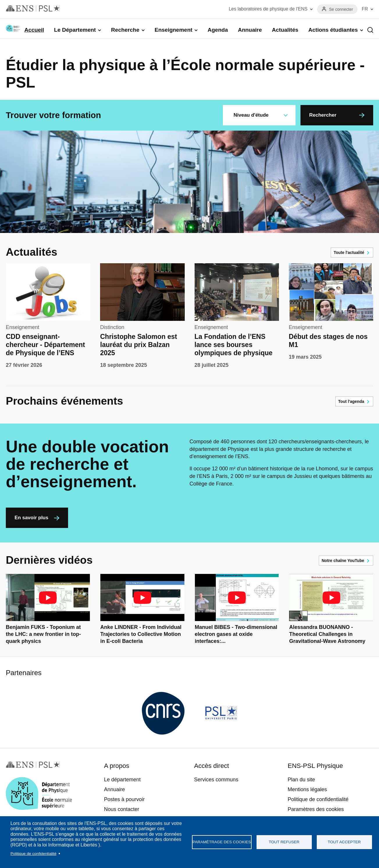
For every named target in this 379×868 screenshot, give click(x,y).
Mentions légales (307, 789)
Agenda (218, 30)
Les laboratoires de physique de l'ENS (268, 9)
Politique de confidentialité (33, 854)
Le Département (75, 30)
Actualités (285, 30)
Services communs (216, 780)
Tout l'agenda (351, 401)
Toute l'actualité (349, 252)
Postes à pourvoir (124, 799)
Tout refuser (284, 842)
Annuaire (250, 30)
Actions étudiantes (333, 30)
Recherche (125, 30)
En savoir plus (31, 518)
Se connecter (341, 9)
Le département (122, 780)
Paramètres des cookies (316, 809)
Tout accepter (344, 842)
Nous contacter (121, 809)
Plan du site (301, 780)
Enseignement (173, 30)
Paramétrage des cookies (222, 842)
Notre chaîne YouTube (343, 561)
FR (365, 9)
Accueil (34, 30)
